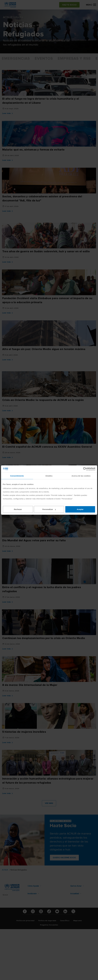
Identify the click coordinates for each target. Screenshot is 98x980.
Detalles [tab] (49, 476)
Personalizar (49, 509)
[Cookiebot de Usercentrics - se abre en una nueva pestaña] (85, 469)
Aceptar (80, 509)
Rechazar (18, 509)
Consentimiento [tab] (17, 476)
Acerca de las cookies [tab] (81, 476)
